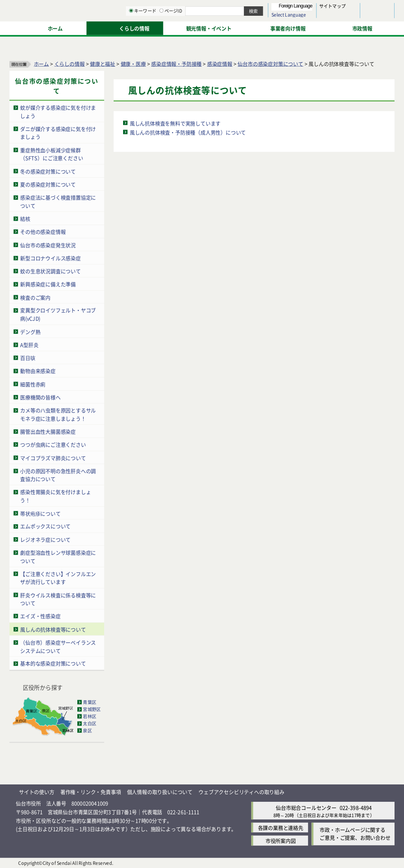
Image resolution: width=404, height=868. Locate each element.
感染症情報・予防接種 (176, 63)
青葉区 (90, 702)
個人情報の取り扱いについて (160, 792)
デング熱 (30, 331)
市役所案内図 (281, 840)
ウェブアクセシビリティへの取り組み (241, 792)
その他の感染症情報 (43, 232)
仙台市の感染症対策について (270, 63)
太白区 (90, 723)
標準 (315, 8)
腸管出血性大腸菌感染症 (48, 431)
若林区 (90, 716)
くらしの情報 (70, 63)
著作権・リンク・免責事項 (91, 792)
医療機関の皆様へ (40, 397)
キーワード (225, 28)
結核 (25, 218)
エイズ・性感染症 (40, 616)
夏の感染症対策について (48, 184)
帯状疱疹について (40, 513)
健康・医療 (133, 63)
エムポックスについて (45, 526)
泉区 (87, 730)
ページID (253, 28)
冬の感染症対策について (48, 171)
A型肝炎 (29, 344)
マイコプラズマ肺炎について (53, 457)
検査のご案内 (35, 297)
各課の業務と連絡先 (281, 827)
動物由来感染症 (38, 371)
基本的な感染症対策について (53, 663)
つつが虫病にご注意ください (53, 444)
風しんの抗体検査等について (53, 629)
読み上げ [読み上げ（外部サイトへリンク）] (259, 8)
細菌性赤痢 (33, 384)
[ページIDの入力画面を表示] (243, 27)
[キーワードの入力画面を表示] (213, 27)
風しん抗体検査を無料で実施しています (175, 123)
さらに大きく (329, 18)
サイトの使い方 (37, 792)
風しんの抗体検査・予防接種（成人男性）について (188, 132)
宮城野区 (92, 709)
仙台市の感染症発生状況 (48, 245)
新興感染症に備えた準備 (48, 284)
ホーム (41, 63)
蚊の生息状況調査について (50, 271)
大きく (304, 18)
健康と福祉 (103, 63)
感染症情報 (220, 63)
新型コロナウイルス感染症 (50, 258)
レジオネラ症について (45, 539)
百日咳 (28, 357)
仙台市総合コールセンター (306, 807)
